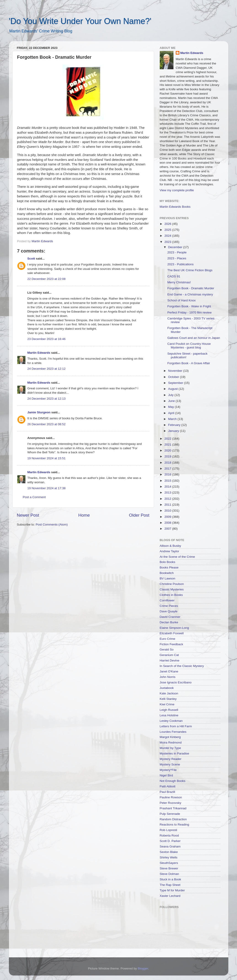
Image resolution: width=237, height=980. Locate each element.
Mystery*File (168, 770)
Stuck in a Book (170, 879)
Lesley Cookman (171, 721)
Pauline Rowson (171, 797)
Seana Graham (170, 846)
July (171, 395)
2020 (168, 450)
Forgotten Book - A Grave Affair (189, 363)
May (172, 407)
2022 (168, 439)
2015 (168, 481)
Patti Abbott (168, 786)
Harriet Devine (170, 660)
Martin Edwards (39, 353)
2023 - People (177, 252)
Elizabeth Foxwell (172, 633)
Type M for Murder (172, 890)
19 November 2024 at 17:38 (47, 488)
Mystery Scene (170, 764)
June (172, 401)
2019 (168, 456)
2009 (168, 517)
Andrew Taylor (169, 551)
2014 (168, 487)
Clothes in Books (171, 595)
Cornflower (167, 600)
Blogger (143, 968)
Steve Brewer (169, 868)
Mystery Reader (171, 759)
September (176, 383)
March (173, 419)
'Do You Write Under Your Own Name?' (80, 21)
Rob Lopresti (169, 830)
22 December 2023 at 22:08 (47, 279)
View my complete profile (177, 190)
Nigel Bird (166, 775)
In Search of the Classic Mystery (182, 666)
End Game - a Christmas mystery (190, 294)
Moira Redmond (171, 742)
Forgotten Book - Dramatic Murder (191, 288)
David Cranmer (170, 617)
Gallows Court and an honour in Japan (194, 338)
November (176, 371)
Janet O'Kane (169, 671)
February (175, 425)
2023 (168, 242)
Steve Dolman (169, 874)
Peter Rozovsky (171, 803)
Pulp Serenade (170, 814)
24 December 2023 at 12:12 (47, 369)
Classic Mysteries (172, 589)
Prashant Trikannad (173, 808)
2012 (168, 499)
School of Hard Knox (181, 300)
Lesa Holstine (169, 715)
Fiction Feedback (172, 644)
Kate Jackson (169, 693)
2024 (168, 236)
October (174, 377)
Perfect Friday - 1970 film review (189, 312)
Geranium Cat (169, 655)
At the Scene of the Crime (177, 557)
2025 (168, 230)
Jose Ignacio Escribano (176, 682)
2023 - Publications (180, 264)
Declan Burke (169, 622)
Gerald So (167, 649)
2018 (168, 463)
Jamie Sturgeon (39, 412)
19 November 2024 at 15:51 (47, 458)
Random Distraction (173, 819)
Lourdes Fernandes (173, 732)
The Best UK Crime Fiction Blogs (190, 270)
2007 (168, 529)
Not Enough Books (173, 781)
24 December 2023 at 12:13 (47, 399)
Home (84, 515)
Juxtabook (167, 688)
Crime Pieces (169, 606)
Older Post (139, 515)
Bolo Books (168, 562)
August (173, 389)
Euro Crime (168, 639)
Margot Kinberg (170, 737)
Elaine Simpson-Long (174, 628)
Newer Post (28, 515)
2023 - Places (177, 258)
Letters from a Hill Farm (176, 726)
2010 (168, 511)
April (172, 413)
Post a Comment (34, 497)
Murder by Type (170, 748)
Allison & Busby (170, 546)
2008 (168, 523)
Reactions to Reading (174, 825)
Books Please (169, 567)
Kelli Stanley (168, 699)
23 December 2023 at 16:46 (47, 339)
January (174, 431)
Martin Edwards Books (175, 207)
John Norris (168, 677)
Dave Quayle (169, 611)
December (176, 247)
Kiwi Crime (167, 704)
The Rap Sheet (170, 885)
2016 (168, 474)
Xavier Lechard (170, 896)
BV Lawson (168, 578)
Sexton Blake (169, 852)
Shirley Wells (169, 857)
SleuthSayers (169, 863)
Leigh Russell (169, 710)
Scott (31, 259)
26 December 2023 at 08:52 (47, 424)
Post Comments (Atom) (52, 525)
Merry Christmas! (179, 282)
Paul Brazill (168, 792)
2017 (168, 469)
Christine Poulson (172, 584)
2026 (168, 224)
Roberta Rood (169, 835)
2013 (168, 493)
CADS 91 (174, 276)
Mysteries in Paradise (174, 753)
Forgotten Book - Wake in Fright (189, 306)
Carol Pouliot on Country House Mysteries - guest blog (189, 346)
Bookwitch (167, 573)
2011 (168, 505)
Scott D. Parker (170, 841)
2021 (168, 445)
